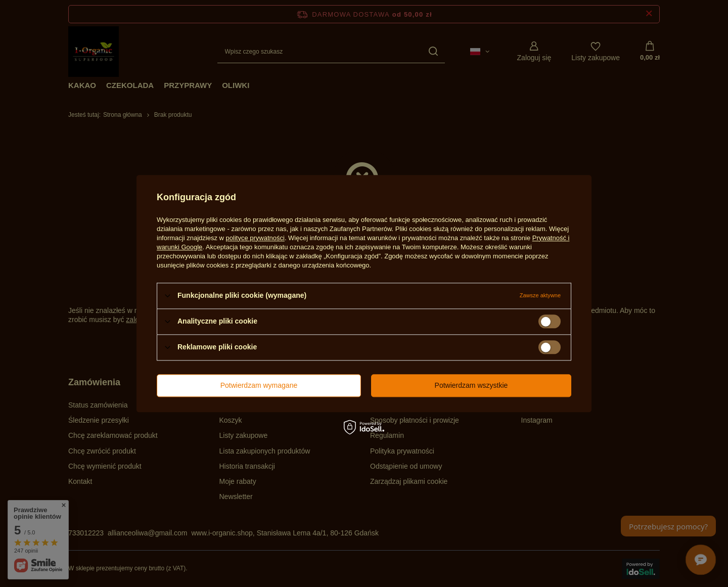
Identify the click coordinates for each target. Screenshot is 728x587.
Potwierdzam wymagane (259, 385)
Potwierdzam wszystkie (471, 385)
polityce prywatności (255, 238)
